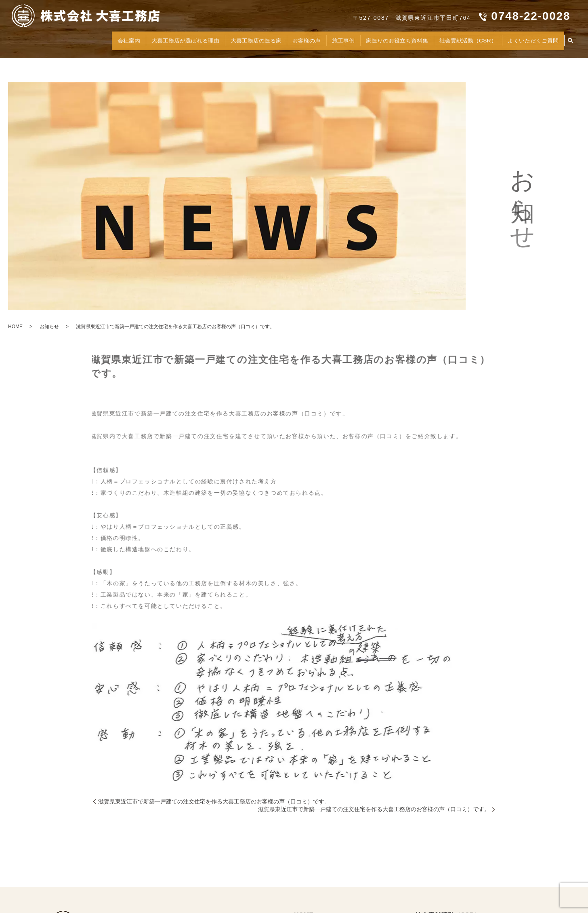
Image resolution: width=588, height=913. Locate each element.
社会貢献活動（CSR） (453, 39)
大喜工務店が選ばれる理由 (130, 39)
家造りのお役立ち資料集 (371, 39)
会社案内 (66, 39)
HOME (15, 327)
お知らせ (49, 327)
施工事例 (310, 39)
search (570, 39)
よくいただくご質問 (528, 39)
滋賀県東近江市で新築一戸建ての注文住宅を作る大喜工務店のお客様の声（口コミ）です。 (214, 801)
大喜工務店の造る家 (212, 39)
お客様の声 (270, 39)
